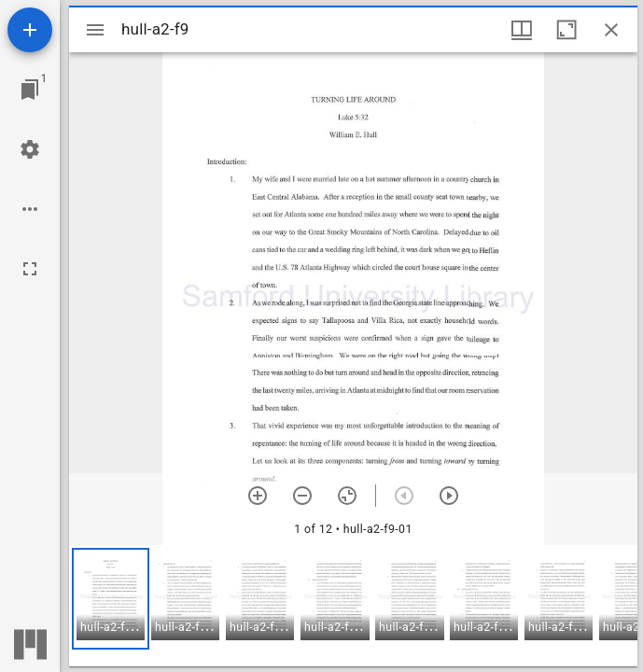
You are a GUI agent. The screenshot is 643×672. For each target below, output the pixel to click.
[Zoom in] (258, 496)
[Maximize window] (566, 30)
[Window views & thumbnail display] (522, 30)
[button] (111, 599)
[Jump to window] (30, 90)
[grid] (353, 606)
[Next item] (449, 496)
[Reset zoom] (347, 496)
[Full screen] (30, 269)
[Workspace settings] (30, 149)
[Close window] (611, 30)
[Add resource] (30, 30)
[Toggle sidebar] (95, 30)
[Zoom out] (302, 496)
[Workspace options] (30, 209)
